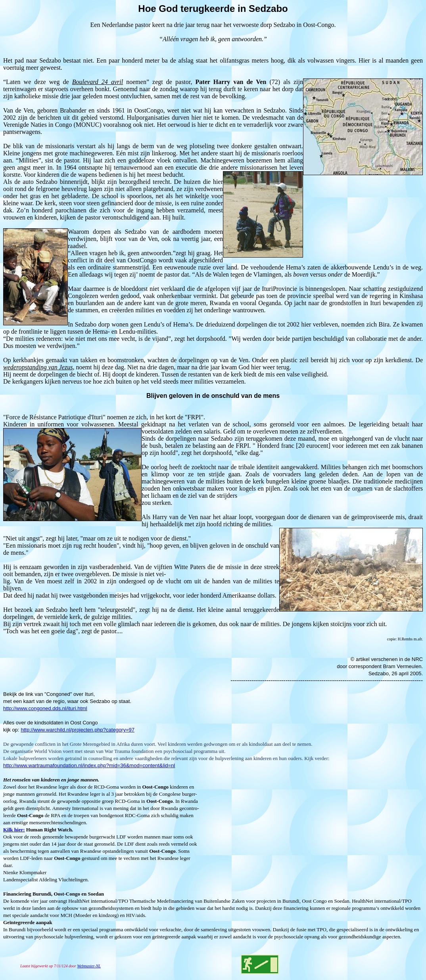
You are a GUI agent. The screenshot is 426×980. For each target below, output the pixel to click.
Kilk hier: (14, 830)
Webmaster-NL (89, 966)
